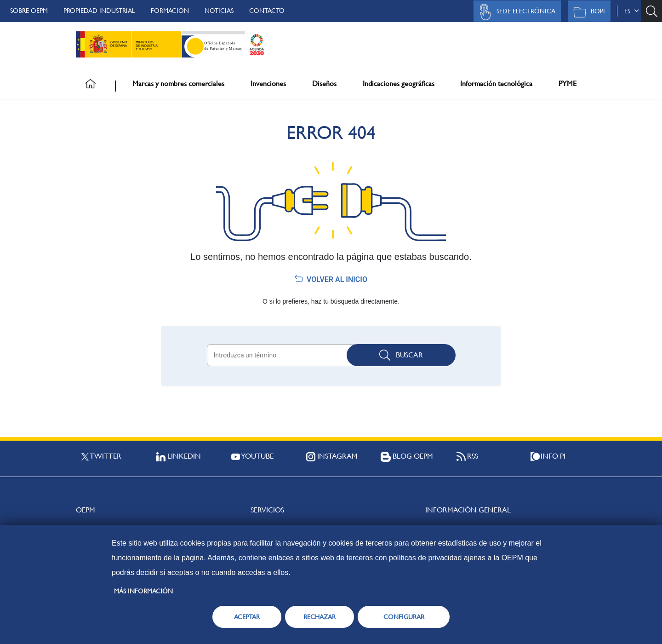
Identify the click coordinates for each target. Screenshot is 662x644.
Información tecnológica (496, 83)
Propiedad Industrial (99, 11)
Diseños (324, 83)
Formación (170, 11)
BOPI (587, 12)
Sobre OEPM (29, 11)
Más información (143, 591)
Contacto (267, 11)
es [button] (632, 11)
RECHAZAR (320, 617)
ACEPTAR (247, 617)
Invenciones (268, 83)
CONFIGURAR (404, 617)
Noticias (219, 11)
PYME (568, 83)
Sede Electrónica (515, 12)
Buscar (401, 355)
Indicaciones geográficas (399, 83)
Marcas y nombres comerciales (178, 83)
